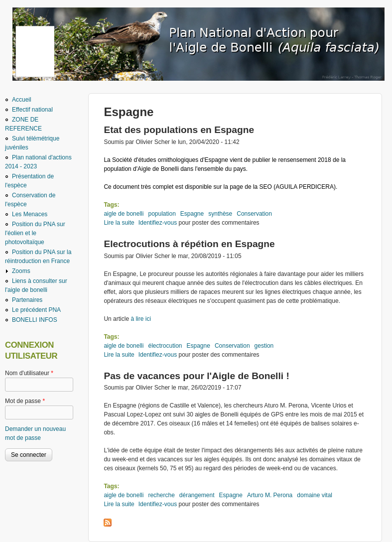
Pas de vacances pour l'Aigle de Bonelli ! (196, 376)
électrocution (165, 346)
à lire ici (140, 319)
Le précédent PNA (36, 310)
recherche (161, 495)
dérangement (197, 495)
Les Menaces (30, 214)
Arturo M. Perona (270, 495)
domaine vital (315, 495)
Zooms (21, 271)
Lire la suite (119, 223)
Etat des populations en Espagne (179, 130)
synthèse (220, 214)
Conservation (254, 214)
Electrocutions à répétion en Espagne (189, 244)
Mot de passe (25, 401)
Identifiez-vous (158, 223)
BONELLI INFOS (35, 320)
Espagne (192, 214)
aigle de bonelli (124, 214)
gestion (264, 346)
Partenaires (27, 300)
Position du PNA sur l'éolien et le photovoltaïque (35, 233)
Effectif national (32, 110)
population (162, 214)
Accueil (22, 100)
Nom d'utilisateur (29, 373)
